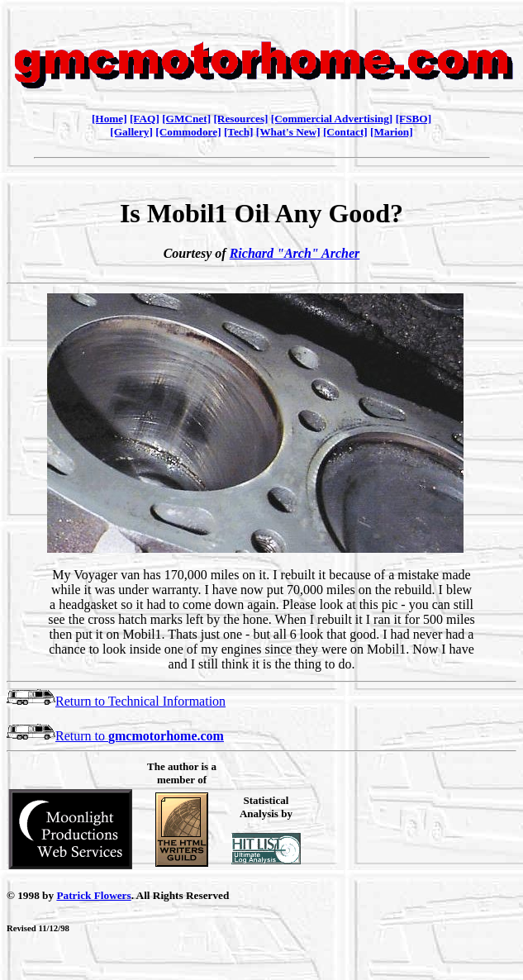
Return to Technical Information (116, 701)
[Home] (109, 119)
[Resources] (240, 119)
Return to (115, 736)
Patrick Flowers (93, 895)
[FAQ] (145, 119)
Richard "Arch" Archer (295, 253)
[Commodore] (188, 132)
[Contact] (345, 132)
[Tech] (239, 132)
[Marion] (392, 132)
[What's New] (288, 132)
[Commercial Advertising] (332, 119)
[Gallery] (131, 132)
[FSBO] (414, 119)
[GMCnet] (186, 119)
